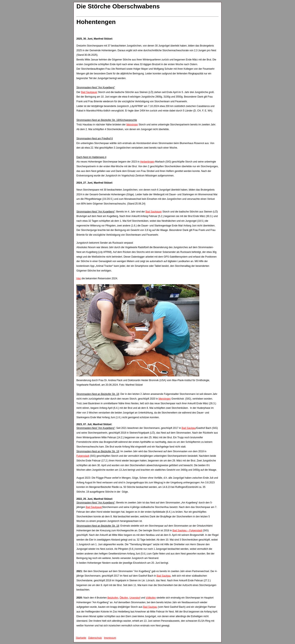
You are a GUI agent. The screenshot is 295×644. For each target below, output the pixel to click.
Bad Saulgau (189, 428)
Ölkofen (124, 598)
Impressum (110, 638)
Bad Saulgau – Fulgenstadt (187, 530)
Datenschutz (95, 638)
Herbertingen (147, 162)
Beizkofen (113, 598)
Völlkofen (151, 598)
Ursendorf (135, 598)
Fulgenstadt (83, 456)
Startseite (81, 638)
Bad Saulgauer (89, 92)
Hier (79, 278)
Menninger (132, 125)
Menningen (165, 399)
